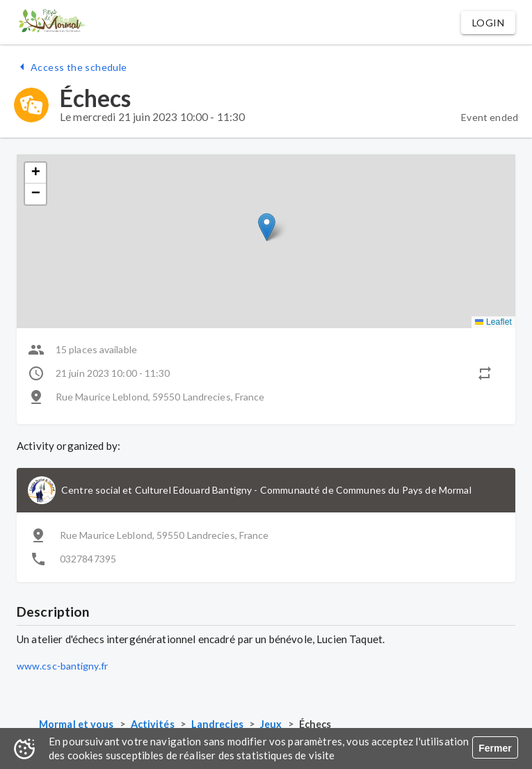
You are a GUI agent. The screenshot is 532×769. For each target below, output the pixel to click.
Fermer (495, 748)
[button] (488, 23)
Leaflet (493, 322)
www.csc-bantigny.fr (62, 666)
